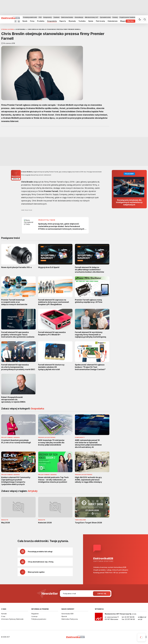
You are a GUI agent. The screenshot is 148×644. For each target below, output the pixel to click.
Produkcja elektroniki (30, 17)
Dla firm (131, 21)
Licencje (34, 616)
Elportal (64, 616)
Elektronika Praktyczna (70, 619)
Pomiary (115, 17)
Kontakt (4, 614)
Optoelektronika (105, 17)
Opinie (91, 21)
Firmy (32, 21)
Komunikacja (79, 17)
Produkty (41, 21)
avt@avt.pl (142, 617)
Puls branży (100, 21)
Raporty (63, 21)
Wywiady (72, 21)
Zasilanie (56, 17)
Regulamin (35, 614)
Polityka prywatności (39, 619)
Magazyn (124, 21)
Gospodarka (52, 21)
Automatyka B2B (67, 614)
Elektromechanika (67, 17)
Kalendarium (113, 21)
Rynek (25, 21)
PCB (40, 17)
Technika (82, 21)
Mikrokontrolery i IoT (92, 17)
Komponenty (47, 17)
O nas (3, 616)
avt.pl (140, 619)
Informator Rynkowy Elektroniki (12, 619)
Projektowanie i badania (127, 17)
